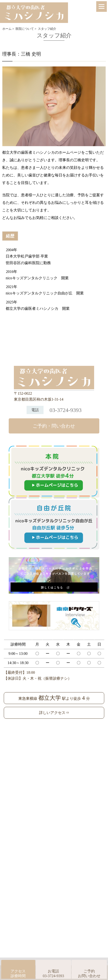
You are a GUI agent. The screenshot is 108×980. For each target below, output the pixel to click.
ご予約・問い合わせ (54, 426)
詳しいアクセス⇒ (54, 713)
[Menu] (102, 7)
